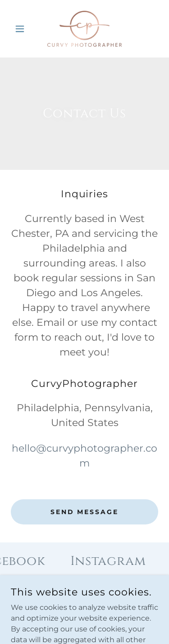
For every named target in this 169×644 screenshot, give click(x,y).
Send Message (85, 512)
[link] (84, 29)
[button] (22, 29)
